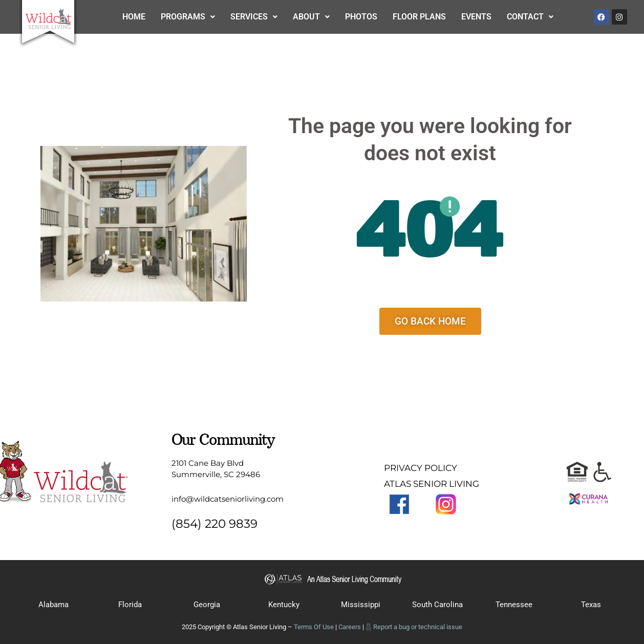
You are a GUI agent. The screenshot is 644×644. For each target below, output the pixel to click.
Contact (530, 17)
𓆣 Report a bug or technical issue (414, 627)
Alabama (53, 605)
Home (134, 17)
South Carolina (437, 605)
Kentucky (284, 605)
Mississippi (361, 605)
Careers (350, 627)
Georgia (207, 605)
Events (476, 17)
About (311, 17)
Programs (188, 17)
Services (254, 17)
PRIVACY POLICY (421, 468)
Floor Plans (419, 17)
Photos (361, 17)
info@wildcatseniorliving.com (228, 499)
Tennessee (514, 605)
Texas (591, 605)
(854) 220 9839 (214, 524)
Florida (130, 605)
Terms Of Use (314, 627)
